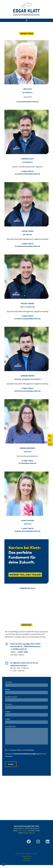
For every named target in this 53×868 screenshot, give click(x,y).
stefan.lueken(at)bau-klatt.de (29, 246)
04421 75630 (23, 652)
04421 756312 (28, 316)
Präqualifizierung (27, 859)
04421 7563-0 (28, 461)
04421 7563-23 (28, 528)
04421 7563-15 (28, 244)
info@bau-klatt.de (20, 649)
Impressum (27, 861)
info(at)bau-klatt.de (28, 463)
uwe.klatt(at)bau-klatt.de (28, 102)
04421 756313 (28, 388)
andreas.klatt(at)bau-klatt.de (29, 174)
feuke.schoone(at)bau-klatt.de (29, 531)
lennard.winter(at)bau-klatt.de (29, 391)
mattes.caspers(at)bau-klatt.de (28, 319)
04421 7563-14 (28, 171)
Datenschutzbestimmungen (25, 757)
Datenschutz (26, 863)
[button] (4, 864)
